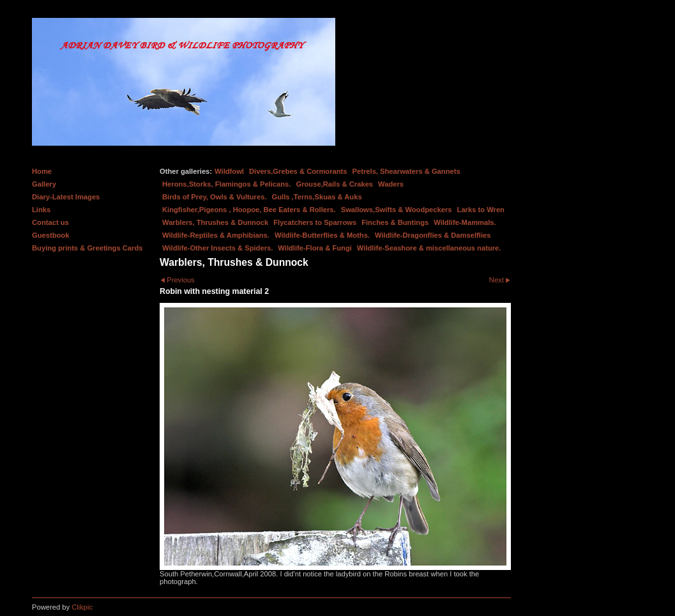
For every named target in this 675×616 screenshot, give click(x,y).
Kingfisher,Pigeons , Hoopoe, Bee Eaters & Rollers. (249, 210)
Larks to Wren (481, 210)
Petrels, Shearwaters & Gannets (406, 171)
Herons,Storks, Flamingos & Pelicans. (226, 184)
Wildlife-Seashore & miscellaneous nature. (429, 248)
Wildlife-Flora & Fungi (315, 248)
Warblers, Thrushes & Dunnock (215, 222)
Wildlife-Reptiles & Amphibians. (216, 235)
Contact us (50, 222)
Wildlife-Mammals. (465, 222)
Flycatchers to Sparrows (315, 222)
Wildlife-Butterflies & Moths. (322, 235)
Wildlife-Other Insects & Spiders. (217, 248)
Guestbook (50, 235)
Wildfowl (229, 171)
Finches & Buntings (395, 222)
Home (42, 171)
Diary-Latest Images (66, 197)
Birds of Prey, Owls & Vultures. (215, 197)
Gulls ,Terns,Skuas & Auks (317, 197)
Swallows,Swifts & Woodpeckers (397, 210)
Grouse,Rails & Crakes (334, 184)
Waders (391, 184)
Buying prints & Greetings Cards (87, 248)
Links (41, 210)
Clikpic (82, 607)
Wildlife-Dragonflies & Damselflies (433, 235)
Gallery (44, 184)
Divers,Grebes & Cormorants (298, 171)
